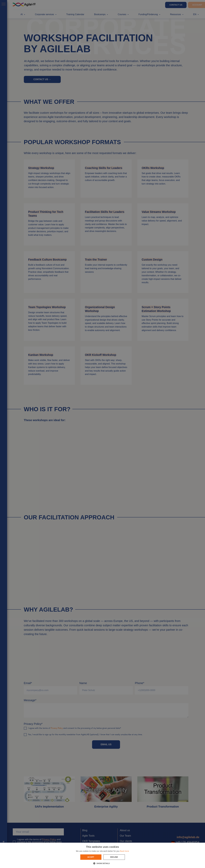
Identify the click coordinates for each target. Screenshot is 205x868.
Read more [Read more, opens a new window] (124, 851)
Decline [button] (114, 857)
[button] (103, 863)
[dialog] (102, 434)
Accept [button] (91, 857)
